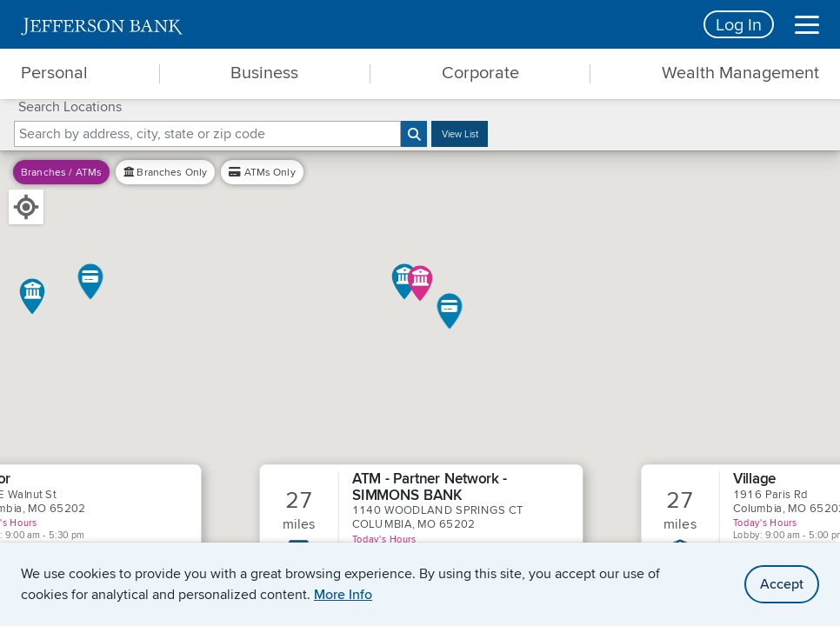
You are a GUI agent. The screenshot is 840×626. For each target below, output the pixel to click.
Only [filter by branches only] (165, 172)
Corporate (480, 72)
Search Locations (70, 107)
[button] (91, 282)
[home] (352, 24)
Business (264, 72)
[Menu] (807, 24)
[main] (420, 313)
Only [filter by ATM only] (262, 172)
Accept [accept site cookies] (782, 584)
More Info (343, 594)
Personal (54, 72)
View (460, 134)
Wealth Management (740, 72)
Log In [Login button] (739, 24)
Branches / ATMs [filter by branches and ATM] (61, 172)
